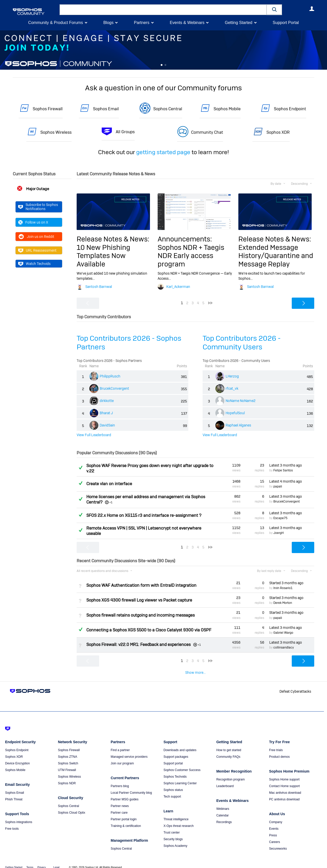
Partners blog (120, 780)
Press (273, 829)
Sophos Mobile (227, 109)
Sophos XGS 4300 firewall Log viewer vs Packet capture (139, 600)
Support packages (176, 750)
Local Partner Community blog (131, 786)
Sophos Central (168, 109)
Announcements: (185, 239)
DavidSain (107, 425)
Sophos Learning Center (180, 777)
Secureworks (278, 842)
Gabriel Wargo (283, 633)
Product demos (279, 750)
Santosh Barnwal (99, 287)
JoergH (279, 533)
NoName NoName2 (241, 401)
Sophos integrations (19, 816)
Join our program (122, 757)
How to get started (229, 744)
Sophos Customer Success (182, 764)
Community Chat (207, 132)
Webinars (223, 802)
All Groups (125, 132)
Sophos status (173, 784)
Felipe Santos (283, 470)
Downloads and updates (180, 744)
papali (278, 486)
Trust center (172, 826)
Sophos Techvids (175, 770)
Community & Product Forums (55, 23)
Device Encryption (17, 757)
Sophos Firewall (48, 109)
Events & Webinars (187, 23)
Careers (275, 836)
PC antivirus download (284, 793)
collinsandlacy (284, 647)
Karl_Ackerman (178, 287)
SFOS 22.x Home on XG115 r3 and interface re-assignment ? (144, 515)
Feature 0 (161, 65)
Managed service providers (129, 750)
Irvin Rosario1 (283, 588)
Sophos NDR (67, 777)
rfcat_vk (232, 388)
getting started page (163, 152)
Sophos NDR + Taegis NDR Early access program (191, 256)
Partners (142, 23)
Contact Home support (284, 780)
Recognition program (231, 773)
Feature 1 (166, 65)
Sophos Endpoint (290, 109)
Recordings (224, 816)
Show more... (195, 673)
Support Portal (286, 23)
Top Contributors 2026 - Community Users (242, 343)
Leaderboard (225, 780)
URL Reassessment (37, 250)
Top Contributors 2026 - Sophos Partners (129, 343)
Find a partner (120, 744)
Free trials (276, 744)
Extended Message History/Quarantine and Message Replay (276, 256)
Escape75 (280, 518)
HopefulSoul (235, 413)
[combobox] (163, 10)
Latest (286, 465)
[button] (274, 10)
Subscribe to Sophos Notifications (38, 207)
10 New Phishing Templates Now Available (103, 256)
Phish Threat (14, 793)
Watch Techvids (34, 264)
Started (286, 583)
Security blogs (173, 833)
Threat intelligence (176, 813)
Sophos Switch (68, 757)
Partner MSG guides (125, 793)
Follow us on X (33, 222)
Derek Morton (283, 603)
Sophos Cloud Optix (72, 806)
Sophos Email (106, 109)
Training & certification (126, 820)
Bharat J (106, 413)
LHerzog (232, 376)
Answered (80, 468)
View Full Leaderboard (94, 435)
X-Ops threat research (179, 820)
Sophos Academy (175, 839)
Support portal (173, 757)
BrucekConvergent (114, 388)
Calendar (223, 809)
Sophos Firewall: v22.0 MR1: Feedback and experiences (138, 645)
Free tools (12, 822)
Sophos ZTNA (68, 750)
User (312, 9)
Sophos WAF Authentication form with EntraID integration (141, 585)
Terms (30, 861)
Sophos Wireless (56, 132)
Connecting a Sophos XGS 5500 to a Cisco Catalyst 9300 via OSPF (149, 630)
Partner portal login (124, 813)
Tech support (172, 790)
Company (276, 816)
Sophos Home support (284, 773)
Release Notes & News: (113, 239)
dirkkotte (107, 401)
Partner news (120, 800)
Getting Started (239, 23)
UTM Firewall (67, 764)
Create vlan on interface (109, 484)
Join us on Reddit (36, 237)
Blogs (108, 23)
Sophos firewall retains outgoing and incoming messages (141, 615)
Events (274, 822)
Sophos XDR (278, 132)
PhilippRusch (110, 376)
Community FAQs (228, 750)
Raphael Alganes (238, 425)
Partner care (119, 806)
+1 (111, 502)
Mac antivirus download (285, 786)
